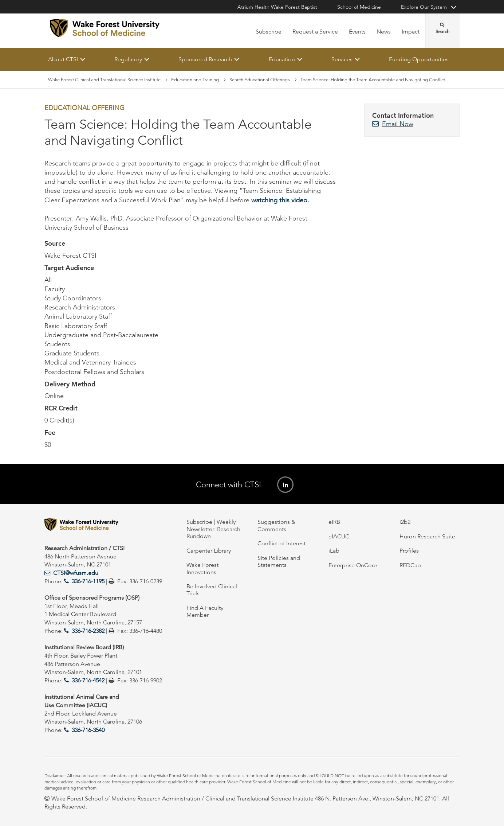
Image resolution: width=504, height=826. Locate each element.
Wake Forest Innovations (202, 568)
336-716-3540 (88, 730)
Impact (411, 32)
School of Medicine (359, 7)
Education (282, 59)
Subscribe (269, 32)
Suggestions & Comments (276, 525)
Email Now (398, 124)
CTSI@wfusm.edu (76, 573)
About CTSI (63, 59)
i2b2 (405, 522)
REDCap (410, 565)
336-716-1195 (88, 581)
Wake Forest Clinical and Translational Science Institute (104, 80)
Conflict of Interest (281, 543)
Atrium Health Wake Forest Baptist (277, 7)
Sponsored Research (205, 59)
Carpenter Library (209, 551)
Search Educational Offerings (260, 80)
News (384, 32)
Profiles (409, 551)
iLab (334, 551)
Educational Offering (84, 108)
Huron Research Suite (427, 536)
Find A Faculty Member (205, 611)
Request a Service (315, 32)
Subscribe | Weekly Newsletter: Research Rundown (213, 529)
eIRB (334, 522)
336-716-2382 (88, 631)
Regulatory (128, 59)
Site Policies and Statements (279, 561)
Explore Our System (424, 7)
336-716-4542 (88, 680)
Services (342, 59)
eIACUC (339, 536)
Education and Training (195, 80)
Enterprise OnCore (353, 565)
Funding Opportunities (419, 59)
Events (357, 32)
